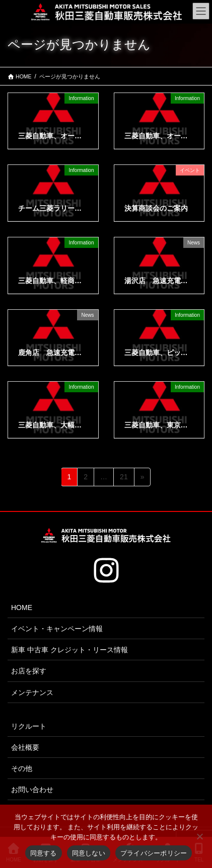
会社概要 (25, 747)
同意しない (89, 853)
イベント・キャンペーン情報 (57, 629)
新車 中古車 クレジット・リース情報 (69, 650)
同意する (44, 853)
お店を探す (29, 671)
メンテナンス (32, 692)
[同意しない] (199, 836)
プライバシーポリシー (154, 853)
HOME (22, 607)
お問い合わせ (32, 790)
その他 (22, 768)
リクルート (29, 726)
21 (124, 479)
